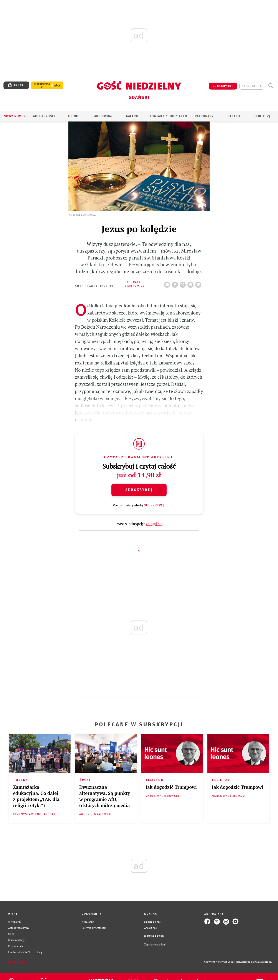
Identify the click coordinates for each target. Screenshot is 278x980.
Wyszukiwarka (271, 86)
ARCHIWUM (103, 116)
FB (176, 283)
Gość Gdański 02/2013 (94, 286)
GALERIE (133, 116)
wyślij (199, 283)
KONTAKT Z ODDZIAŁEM (168, 116)
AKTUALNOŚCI (44, 116)
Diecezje (234, 116)
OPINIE (74, 116)
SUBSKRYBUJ (223, 86)
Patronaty (204, 116)
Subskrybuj (139, 490)
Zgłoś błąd (18, 962)
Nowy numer (15, 116)
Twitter (184, 283)
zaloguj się (252, 86)
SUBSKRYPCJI (155, 505)
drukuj (191, 283)
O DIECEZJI (263, 116)
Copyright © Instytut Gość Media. (223, 962)
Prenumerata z (42, 85)
